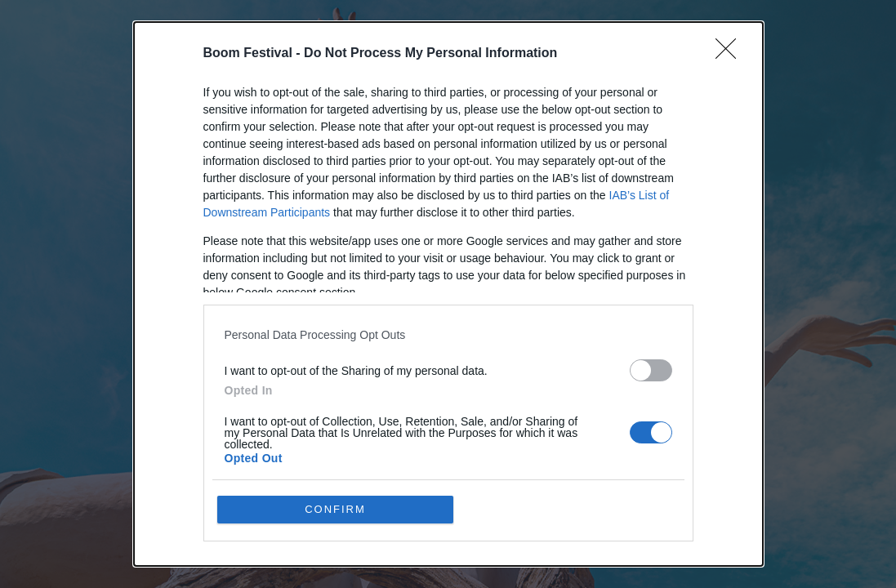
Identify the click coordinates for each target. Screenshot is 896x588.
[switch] (651, 370)
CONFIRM (335, 509)
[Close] (731, 54)
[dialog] (448, 294)
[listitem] (448, 334)
